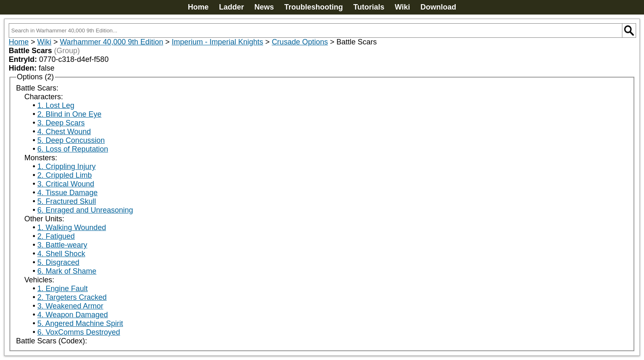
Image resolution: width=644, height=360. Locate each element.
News (264, 7)
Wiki (402, 7)
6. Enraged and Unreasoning (85, 210)
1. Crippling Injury (67, 167)
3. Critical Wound (66, 184)
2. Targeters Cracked (72, 297)
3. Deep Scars (61, 123)
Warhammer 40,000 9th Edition (111, 42)
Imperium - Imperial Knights (217, 42)
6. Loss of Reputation (73, 149)
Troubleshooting (314, 7)
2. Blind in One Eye (69, 114)
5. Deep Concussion (71, 140)
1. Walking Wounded (72, 228)
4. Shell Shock (61, 254)
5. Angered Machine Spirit (80, 323)
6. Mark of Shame (67, 271)
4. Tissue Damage (68, 193)
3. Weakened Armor (70, 306)
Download (438, 7)
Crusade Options (300, 42)
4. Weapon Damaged (73, 315)
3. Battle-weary (62, 245)
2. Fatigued (56, 236)
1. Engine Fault (63, 289)
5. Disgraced (58, 262)
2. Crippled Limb (65, 175)
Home (198, 7)
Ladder (232, 7)
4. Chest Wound (64, 132)
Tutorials (369, 7)
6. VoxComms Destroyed (79, 332)
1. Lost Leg (56, 105)
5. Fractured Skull (67, 201)
